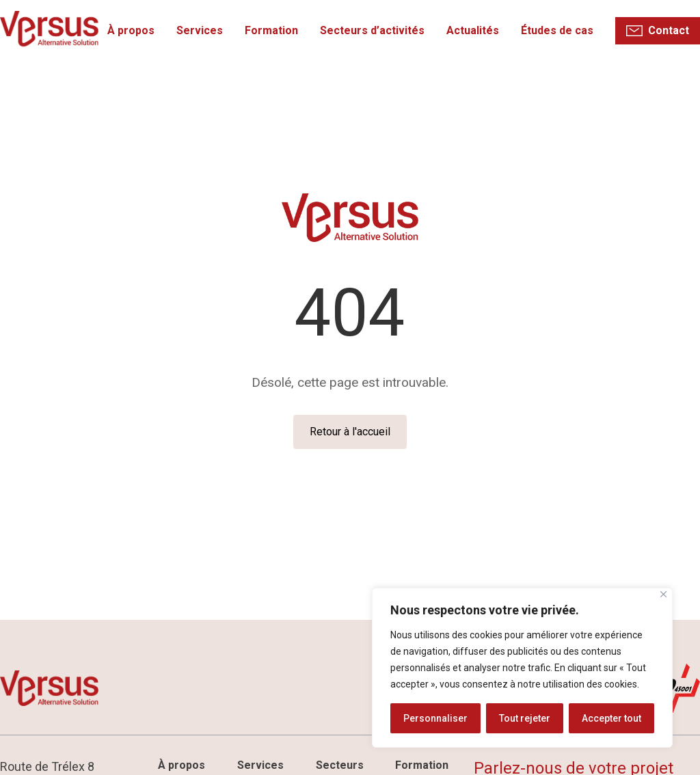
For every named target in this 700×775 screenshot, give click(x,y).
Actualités (473, 30)
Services (200, 30)
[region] (522, 668)
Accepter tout (611, 718)
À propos (132, 30)
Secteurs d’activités (373, 30)
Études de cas (558, 30)
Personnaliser (435, 718)
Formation (272, 30)
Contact (669, 30)
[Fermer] (663, 594)
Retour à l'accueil (350, 432)
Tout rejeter (525, 718)
